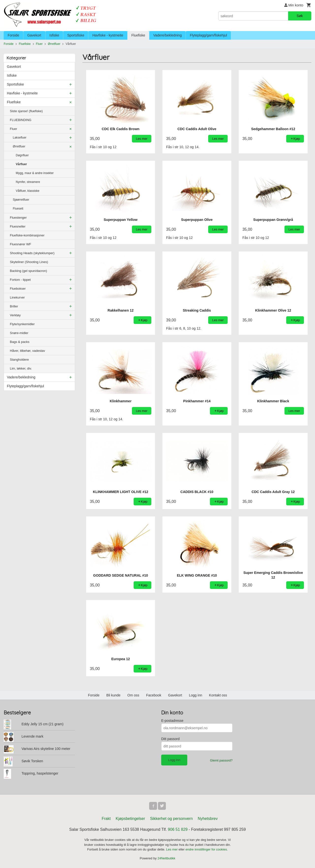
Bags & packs (20, 342)
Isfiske (54, 35)
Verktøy (15, 315)
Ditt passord (170, 739)
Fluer (14, 129)
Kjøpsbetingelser (130, 819)
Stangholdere (19, 360)
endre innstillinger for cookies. (207, 849)
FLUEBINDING (21, 120)
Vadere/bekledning (168, 35)
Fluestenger (18, 218)
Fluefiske (138, 35)
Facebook (154, 695)
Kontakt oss (218, 695)
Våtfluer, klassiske (28, 191)
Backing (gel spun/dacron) (28, 271)
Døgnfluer (22, 155)
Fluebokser (18, 289)
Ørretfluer (19, 146)
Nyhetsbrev (208, 819)
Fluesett (18, 209)
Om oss (133, 695)
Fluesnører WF (21, 244)
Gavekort (34, 35)
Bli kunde (113, 695)
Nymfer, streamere (28, 182)
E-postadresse (172, 721)
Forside (13, 35)
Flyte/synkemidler (22, 324)
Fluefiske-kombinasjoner (27, 235)
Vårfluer (21, 164)
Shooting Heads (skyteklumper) (32, 253)
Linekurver (17, 297)
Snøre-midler (19, 333)
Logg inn (196, 695)
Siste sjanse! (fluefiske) (26, 111)
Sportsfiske (76, 35)
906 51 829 (178, 829)
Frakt (106, 819)
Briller (14, 306)
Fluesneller (18, 226)
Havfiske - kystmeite (108, 35)
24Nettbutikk (166, 858)
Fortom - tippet (20, 280)
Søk (300, 16)
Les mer (172, 849)
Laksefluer (20, 138)
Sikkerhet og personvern (171, 819)
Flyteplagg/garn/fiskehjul (208, 35)
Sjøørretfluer (21, 200)
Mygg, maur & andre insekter (35, 173)
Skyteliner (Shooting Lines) (29, 262)
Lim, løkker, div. (21, 368)
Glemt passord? (221, 760)
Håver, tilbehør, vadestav (27, 351)
